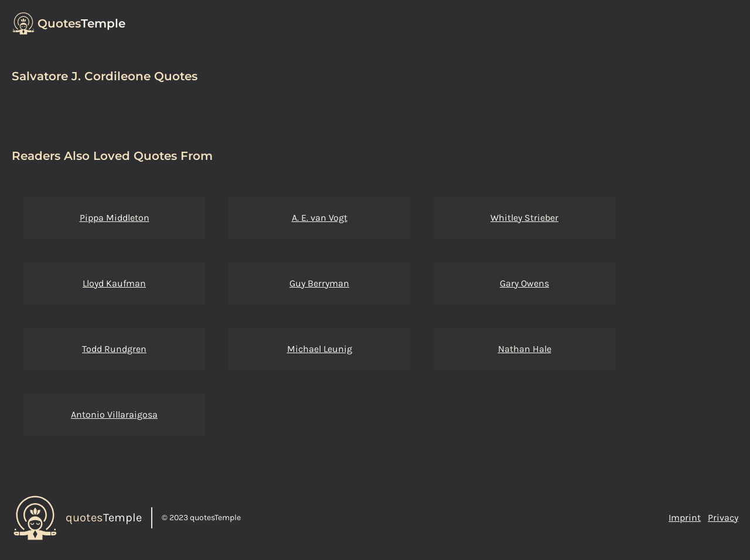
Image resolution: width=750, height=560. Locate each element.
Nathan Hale (525, 349)
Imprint (685, 518)
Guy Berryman (319, 283)
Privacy (723, 518)
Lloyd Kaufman (114, 283)
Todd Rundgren (114, 349)
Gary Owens (524, 283)
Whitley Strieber (524, 218)
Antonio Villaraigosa (114, 414)
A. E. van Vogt (320, 218)
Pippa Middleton (115, 218)
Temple (81, 23)
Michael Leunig (320, 349)
